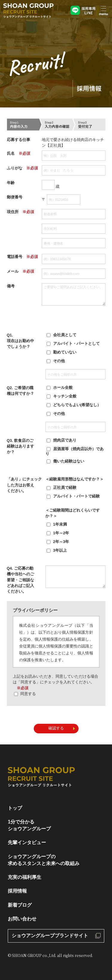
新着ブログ (20, 905)
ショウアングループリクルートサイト (29, 11)
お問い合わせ (22, 919)
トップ (15, 808)
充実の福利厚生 (24, 877)
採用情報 (17, 891)
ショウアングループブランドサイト (50, 936)
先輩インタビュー (27, 842)
